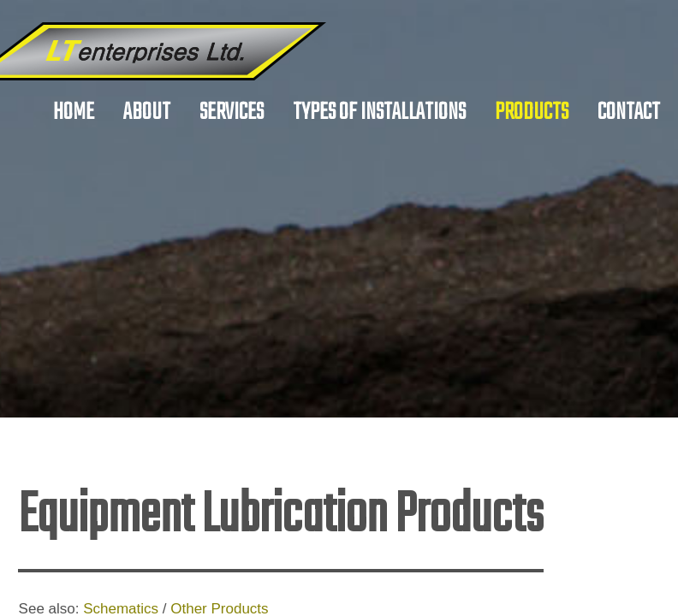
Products (532, 113)
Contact (629, 113)
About (147, 113)
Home (74, 113)
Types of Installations (379, 113)
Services (232, 113)
